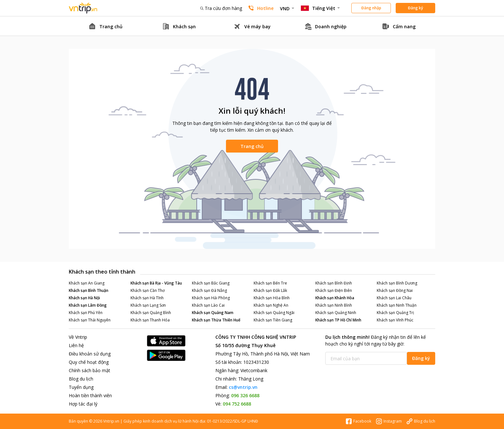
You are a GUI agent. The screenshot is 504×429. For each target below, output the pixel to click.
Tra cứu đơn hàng (221, 8)
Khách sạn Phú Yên (86, 313)
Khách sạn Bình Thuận (89, 290)
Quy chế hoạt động (89, 362)
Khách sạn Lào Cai (208, 305)
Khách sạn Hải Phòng (211, 298)
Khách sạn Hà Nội (84, 298)
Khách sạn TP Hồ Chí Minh (338, 320)
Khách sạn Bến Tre (270, 283)
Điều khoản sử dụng (90, 354)
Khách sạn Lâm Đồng (88, 305)
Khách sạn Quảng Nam (213, 313)
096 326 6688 (245, 395)
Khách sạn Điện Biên (334, 290)
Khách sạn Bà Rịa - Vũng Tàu (156, 283)
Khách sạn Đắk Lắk (270, 290)
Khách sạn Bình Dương (397, 283)
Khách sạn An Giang (87, 283)
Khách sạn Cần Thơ (148, 290)
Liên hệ (76, 345)
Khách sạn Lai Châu (394, 298)
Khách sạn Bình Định (334, 283)
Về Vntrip (78, 337)
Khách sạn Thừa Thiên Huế (216, 320)
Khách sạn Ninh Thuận (397, 305)
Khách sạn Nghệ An (271, 305)
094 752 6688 (237, 404)
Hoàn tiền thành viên (90, 395)
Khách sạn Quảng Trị (395, 313)
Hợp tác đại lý (83, 404)
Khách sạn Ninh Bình (334, 305)
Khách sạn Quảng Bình (151, 313)
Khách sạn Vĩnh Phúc (395, 320)
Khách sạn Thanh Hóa (150, 320)
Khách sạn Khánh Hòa (335, 298)
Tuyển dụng (81, 387)
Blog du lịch (81, 379)
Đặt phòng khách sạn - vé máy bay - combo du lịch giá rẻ (83, 8)
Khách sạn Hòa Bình (272, 298)
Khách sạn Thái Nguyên (90, 320)
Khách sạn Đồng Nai (395, 290)
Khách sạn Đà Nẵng (209, 290)
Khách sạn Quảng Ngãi (274, 313)
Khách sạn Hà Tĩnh (147, 298)
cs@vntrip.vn (243, 387)
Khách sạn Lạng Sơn (148, 305)
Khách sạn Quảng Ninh (336, 313)
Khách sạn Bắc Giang (211, 283)
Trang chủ (252, 146)
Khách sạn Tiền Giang (273, 320)
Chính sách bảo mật (90, 370)
